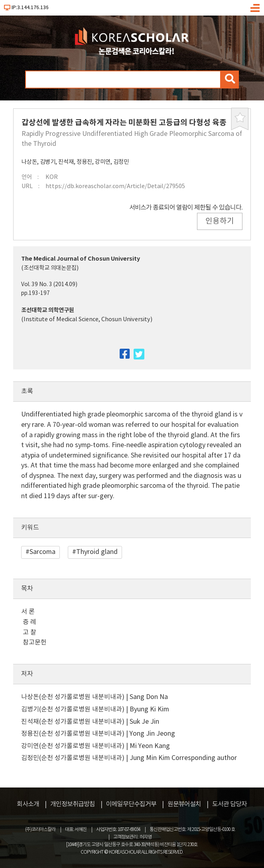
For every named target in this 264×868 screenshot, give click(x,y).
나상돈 (29, 162)
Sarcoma (42, 552)
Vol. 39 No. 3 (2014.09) (49, 285)
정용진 (84, 162)
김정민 (121, 162)
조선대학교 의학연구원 (48, 310)
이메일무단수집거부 (131, 804)
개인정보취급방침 (73, 804)
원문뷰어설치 (184, 804)
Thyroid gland (97, 552)
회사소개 (28, 804)
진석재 (66, 162)
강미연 (103, 162)
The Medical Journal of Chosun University (81, 259)
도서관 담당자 (230, 804)
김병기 (48, 162)
